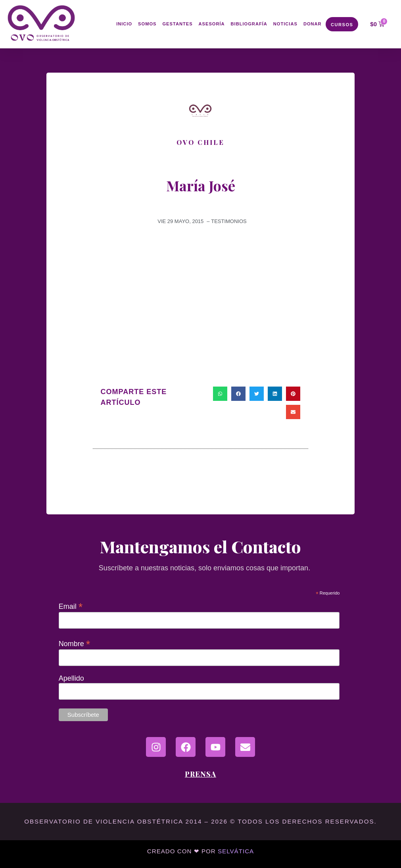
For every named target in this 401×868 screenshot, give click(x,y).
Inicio (124, 24)
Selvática (236, 851)
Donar (313, 24)
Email (71, 606)
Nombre (75, 643)
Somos (147, 24)
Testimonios (229, 221)
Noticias (285, 24)
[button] (220, 394)
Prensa (200, 774)
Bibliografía (249, 24)
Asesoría (212, 24)
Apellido (71, 678)
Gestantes (177, 24)
